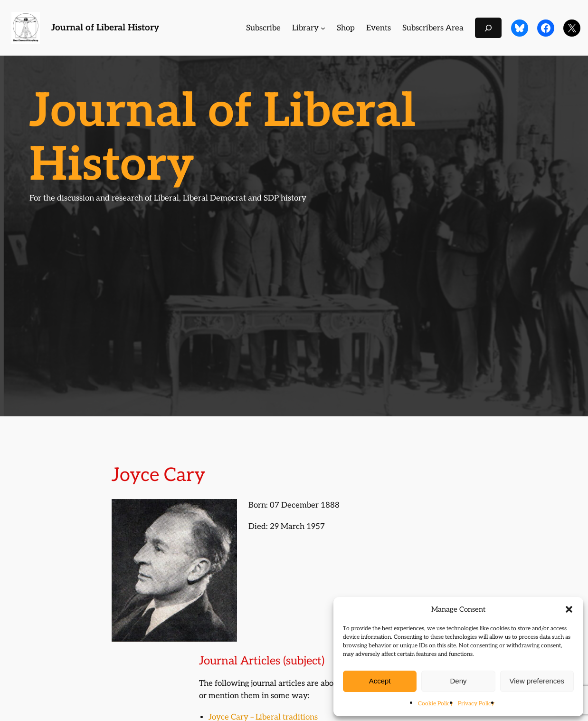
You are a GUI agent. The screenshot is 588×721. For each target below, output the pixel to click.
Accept (380, 681)
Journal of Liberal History (105, 28)
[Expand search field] (488, 28)
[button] (569, 609)
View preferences (537, 681)
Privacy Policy (476, 704)
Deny (458, 681)
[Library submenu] (323, 28)
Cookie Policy (436, 704)
